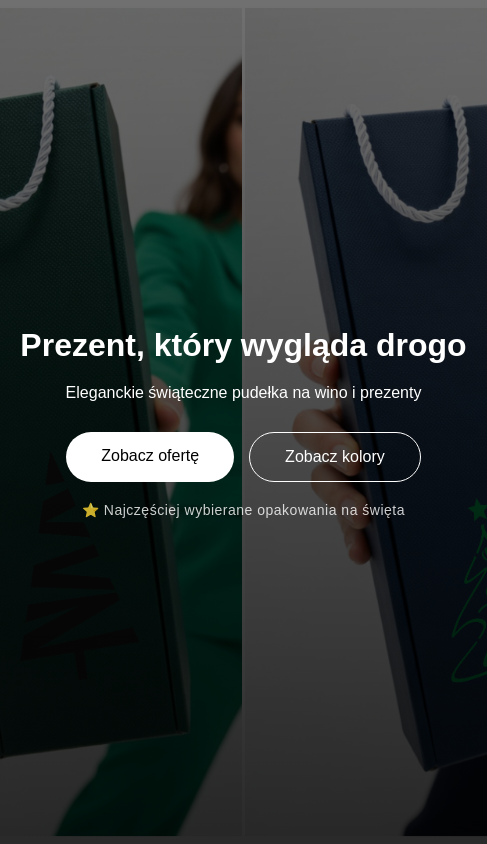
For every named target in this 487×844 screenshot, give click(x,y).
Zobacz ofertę (150, 455)
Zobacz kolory (335, 456)
